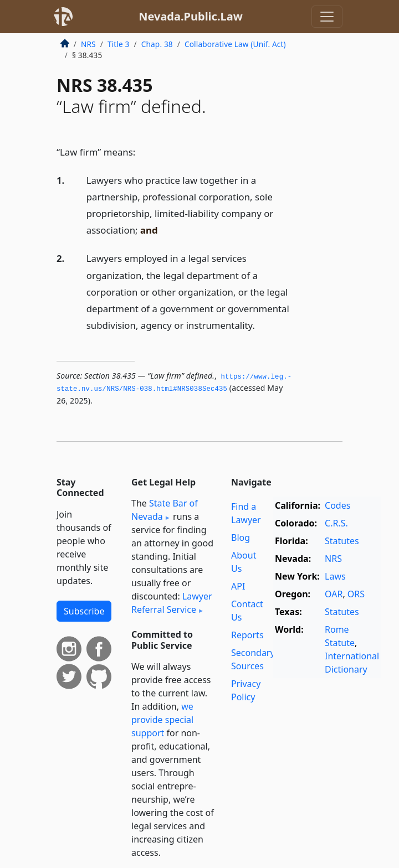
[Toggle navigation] (327, 17)
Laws (335, 576)
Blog (241, 538)
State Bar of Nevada (165, 510)
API (238, 586)
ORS (356, 594)
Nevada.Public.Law (191, 16)
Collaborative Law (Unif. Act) (235, 44)
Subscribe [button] (84, 611)
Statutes (342, 541)
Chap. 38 (157, 44)
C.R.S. (336, 523)
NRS (88, 44)
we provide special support (162, 720)
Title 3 (119, 44)
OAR (334, 594)
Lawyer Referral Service (172, 603)
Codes (337, 505)
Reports (247, 635)
